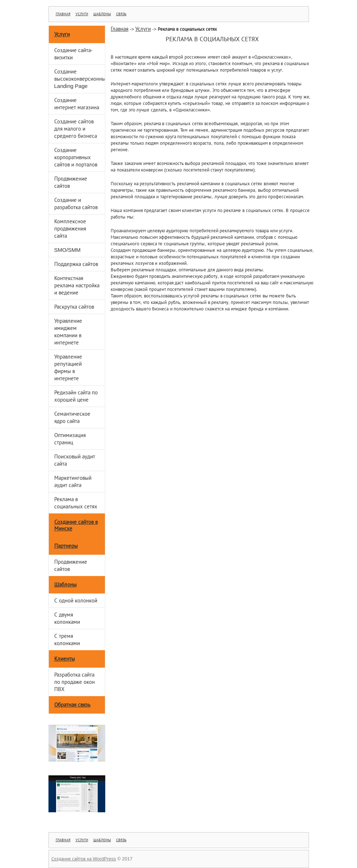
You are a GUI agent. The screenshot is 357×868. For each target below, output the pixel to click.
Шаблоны (102, 14)
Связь (121, 14)
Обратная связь (72, 705)
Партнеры (66, 546)
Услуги (82, 14)
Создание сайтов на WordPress (84, 859)
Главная (63, 14)
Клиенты (65, 659)
